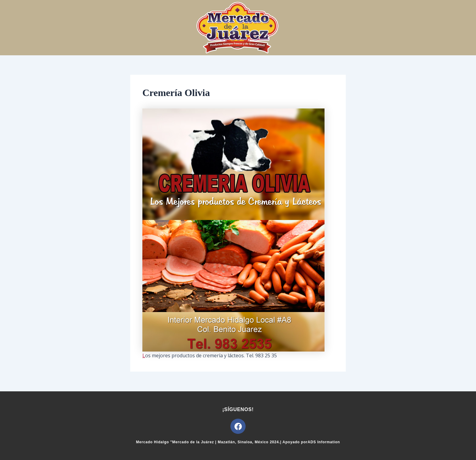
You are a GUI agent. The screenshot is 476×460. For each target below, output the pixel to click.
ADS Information (324, 442)
